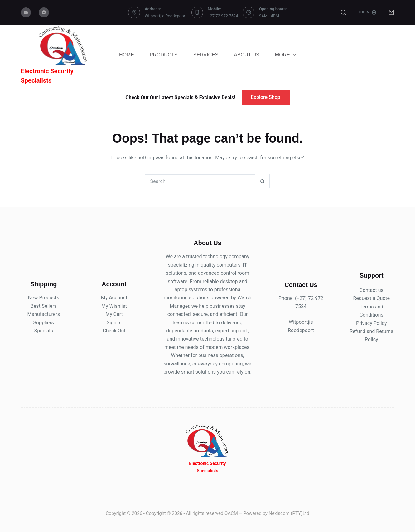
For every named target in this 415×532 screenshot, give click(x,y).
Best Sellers (44, 306)
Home (127, 55)
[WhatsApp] (44, 13)
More (287, 55)
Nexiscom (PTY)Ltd (289, 513)
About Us (247, 55)
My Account (114, 298)
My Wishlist (114, 306)
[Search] (343, 12)
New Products (44, 298)
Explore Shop (266, 97)
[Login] (368, 12)
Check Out (114, 331)
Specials (44, 331)
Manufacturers (43, 314)
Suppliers (44, 323)
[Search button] (262, 181)
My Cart (114, 314)
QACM (231, 513)
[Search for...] (200, 181)
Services (206, 55)
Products (164, 55)
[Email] (26, 13)
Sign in (114, 323)
